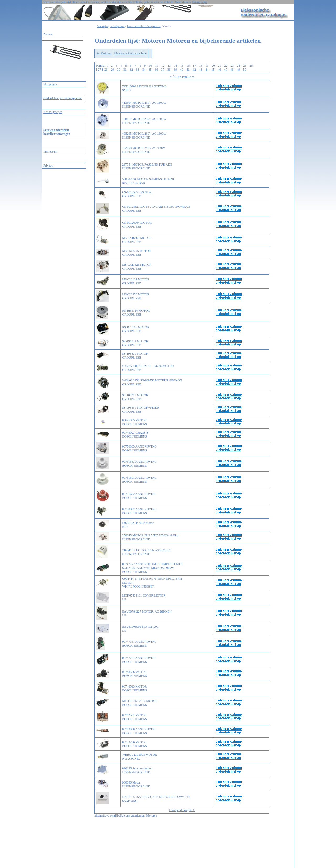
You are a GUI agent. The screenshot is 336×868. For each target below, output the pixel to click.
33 (138, 70)
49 (238, 70)
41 (188, 70)
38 (169, 70)
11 (157, 66)
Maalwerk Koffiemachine (130, 53)
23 (232, 66)
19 (207, 66)
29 (112, 70)
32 (131, 70)
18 (201, 66)
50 (245, 70)
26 (251, 66)
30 (119, 70)
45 (213, 70)
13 (169, 66)
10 (150, 66)
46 (219, 70)
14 (176, 66)
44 (207, 70)
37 (163, 70)
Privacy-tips (200, 2)
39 (175, 70)
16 (188, 66)
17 (195, 66)
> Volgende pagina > (182, 810)
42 (194, 70)
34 (144, 70)
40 (182, 70)
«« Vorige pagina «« (182, 76)
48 (232, 70)
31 (125, 70)
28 (106, 70)
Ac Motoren (104, 53)
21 (220, 66)
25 (245, 66)
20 (213, 66)
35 (150, 70)
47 (226, 70)
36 (156, 70)
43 (201, 70)
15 (182, 66)
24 (239, 66)
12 (163, 66)
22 (226, 66)
